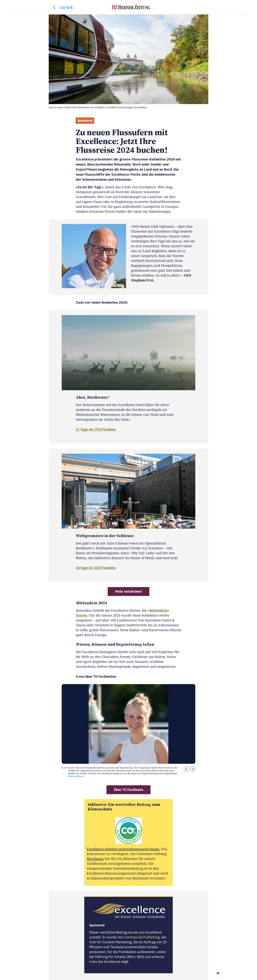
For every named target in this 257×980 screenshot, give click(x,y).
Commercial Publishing (142, 937)
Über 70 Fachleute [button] (129, 790)
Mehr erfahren (76, 776)
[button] (186, 769)
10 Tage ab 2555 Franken (96, 568)
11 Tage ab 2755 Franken (96, 429)
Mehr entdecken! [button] (129, 591)
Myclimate (95, 859)
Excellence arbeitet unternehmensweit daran (123, 849)
